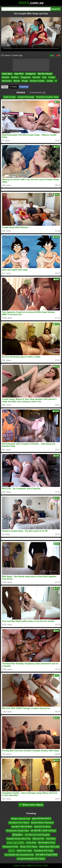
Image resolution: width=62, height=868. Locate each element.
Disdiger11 (31, 74)
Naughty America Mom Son (19, 839)
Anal (44, 77)
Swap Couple (9, 97)
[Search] (26, 9)
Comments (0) (38, 92)
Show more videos (31, 805)
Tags (23, 866)
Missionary (7, 81)
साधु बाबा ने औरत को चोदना (22, 827)
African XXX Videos (29, 847)
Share (5, 87)
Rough (25, 81)
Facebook (24, 87)
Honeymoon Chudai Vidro (17, 831)
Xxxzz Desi (31, 843)
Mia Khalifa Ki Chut (46, 843)
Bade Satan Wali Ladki (49, 847)
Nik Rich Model (45, 74)
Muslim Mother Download (42, 823)
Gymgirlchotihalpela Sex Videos (31, 859)
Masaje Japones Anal (21, 819)
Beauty (17, 81)
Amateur (15, 77)
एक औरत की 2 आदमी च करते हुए (43, 831)
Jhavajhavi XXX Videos (19, 823)
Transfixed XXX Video (44, 851)
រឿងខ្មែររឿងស (18, 835)
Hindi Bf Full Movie (42, 827)
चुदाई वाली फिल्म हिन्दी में (41, 819)
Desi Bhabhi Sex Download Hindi (19, 855)
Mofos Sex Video (24, 851)
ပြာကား (12, 851)
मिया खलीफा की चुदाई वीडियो (46, 855)
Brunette (36, 77)
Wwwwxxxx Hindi (10, 847)
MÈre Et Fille (38, 839)
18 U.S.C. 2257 (41, 866)
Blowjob (6, 77)
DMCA (30, 866)
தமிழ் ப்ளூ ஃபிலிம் (16, 843)
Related (21, 92)
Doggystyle (26, 77)
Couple (50, 81)
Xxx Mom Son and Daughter (37, 835)
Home (17, 866)
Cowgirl (52, 77)
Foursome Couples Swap (47, 97)
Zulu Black (51, 839)
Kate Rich (19, 74)
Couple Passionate (26, 97)
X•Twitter (13, 87)
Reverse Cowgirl (37, 81)
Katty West (7, 74)
